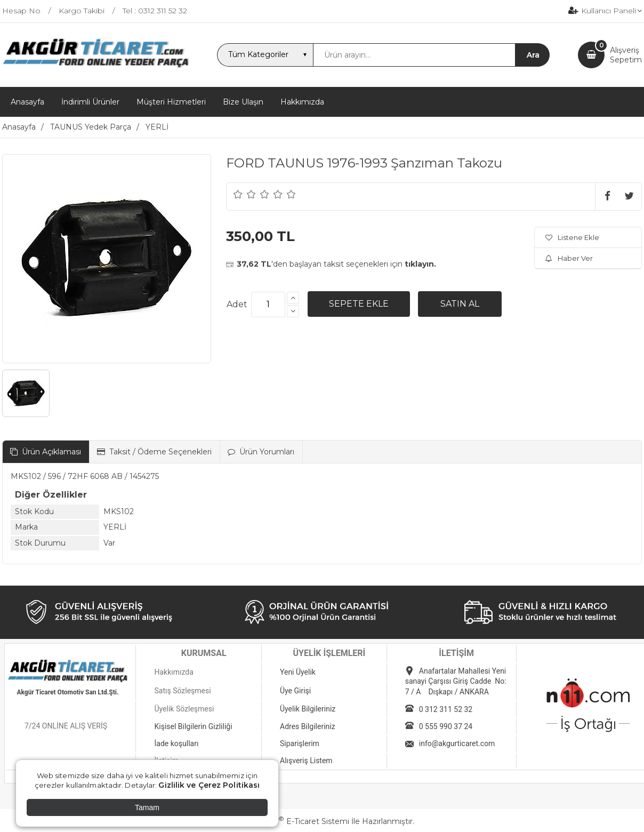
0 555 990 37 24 (446, 726)
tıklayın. (420, 264)
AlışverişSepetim (626, 55)
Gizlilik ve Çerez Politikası (209, 785)
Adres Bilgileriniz (308, 726)
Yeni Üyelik (298, 672)
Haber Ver (569, 258)
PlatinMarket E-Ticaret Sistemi (290, 821)
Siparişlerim (300, 743)
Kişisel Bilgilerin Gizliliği (193, 726)
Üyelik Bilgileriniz (308, 709)
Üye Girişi (295, 691)
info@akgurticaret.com (457, 743)
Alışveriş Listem (306, 761)
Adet (237, 304)
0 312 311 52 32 (446, 709)
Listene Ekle (572, 237)
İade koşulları (176, 743)
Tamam (147, 807)
